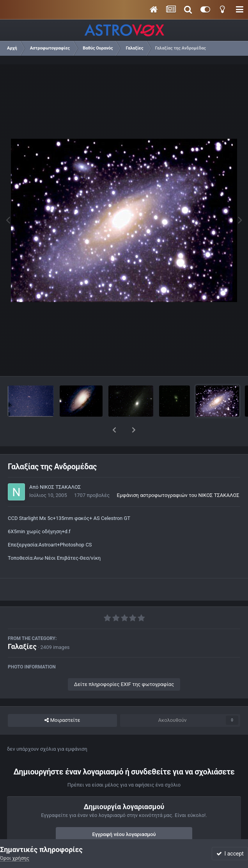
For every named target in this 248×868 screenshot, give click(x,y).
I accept (230, 854)
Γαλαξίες (22, 626)
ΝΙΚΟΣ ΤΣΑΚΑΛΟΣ (60, 467)
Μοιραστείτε (62, 700)
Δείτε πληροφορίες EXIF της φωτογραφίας (124, 664)
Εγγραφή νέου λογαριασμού (124, 814)
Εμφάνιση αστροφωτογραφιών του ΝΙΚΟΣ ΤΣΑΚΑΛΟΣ (178, 475)
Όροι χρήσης (15, 858)
